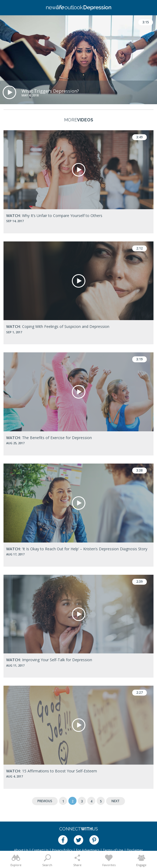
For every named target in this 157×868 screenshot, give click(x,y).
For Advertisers (88, 850)
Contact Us (40, 850)
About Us (21, 850)
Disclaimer (135, 850)
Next (116, 801)
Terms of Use (113, 850)
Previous (45, 801)
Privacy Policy (62, 850)
